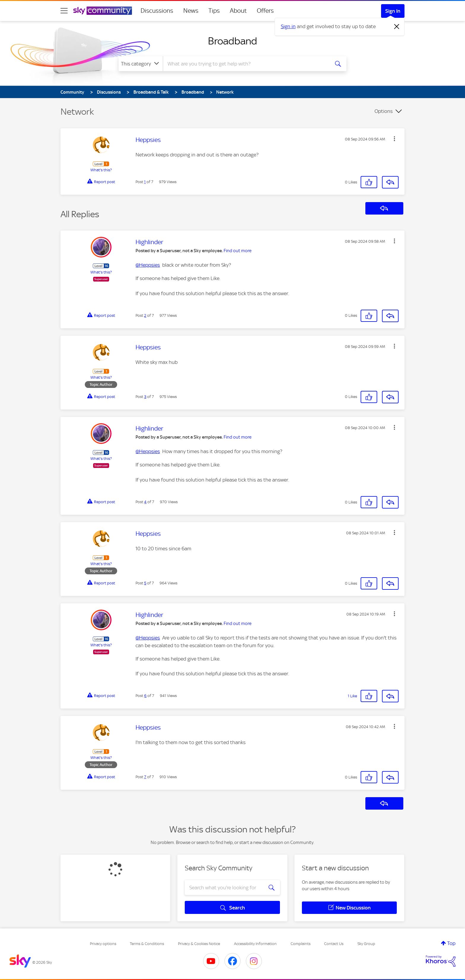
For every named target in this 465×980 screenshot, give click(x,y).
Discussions (157, 11)
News (191, 11)
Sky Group (366, 944)
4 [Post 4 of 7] (145, 502)
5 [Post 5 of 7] (145, 583)
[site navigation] (64, 11)
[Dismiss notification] (397, 27)
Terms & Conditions (147, 944)
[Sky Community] (103, 11)
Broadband (232, 41)
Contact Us (334, 944)
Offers (265, 11)
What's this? (101, 170)
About (238, 11)
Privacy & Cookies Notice (199, 944)
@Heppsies (148, 265)
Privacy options (103, 944)
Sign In (393, 11)
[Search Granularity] (141, 64)
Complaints (301, 944)
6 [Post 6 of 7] (145, 696)
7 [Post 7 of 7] (145, 777)
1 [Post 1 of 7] (145, 182)
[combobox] (246, 64)
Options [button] (384, 111)
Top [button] (451, 943)
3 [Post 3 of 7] (145, 397)
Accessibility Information (255, 944)
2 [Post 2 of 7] (145, 315)
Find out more (238, 251)
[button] (394, 139)
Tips (214, 11)
